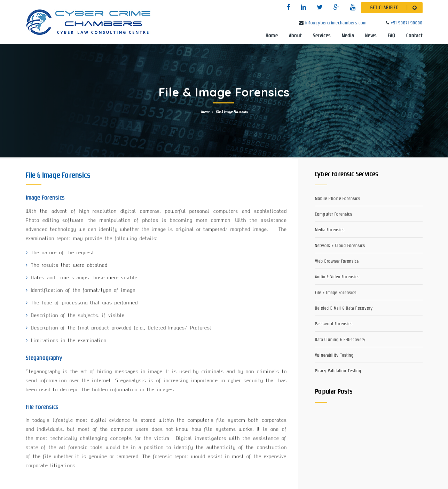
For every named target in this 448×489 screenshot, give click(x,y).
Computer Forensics (334, 214)
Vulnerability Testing (334, 355)
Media (348, 36)
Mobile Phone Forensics (338, 199)
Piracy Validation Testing (338, 371)
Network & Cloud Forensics (340, 246)
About (295, 36)
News (371, 36)
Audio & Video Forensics (337, 277)
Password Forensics (334, 324)
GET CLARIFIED (395, 8)
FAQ (391, 36)
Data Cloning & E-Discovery (340, 340)
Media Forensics (330, 230)
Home (272, 36)
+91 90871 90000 (407, 23)
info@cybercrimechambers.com (336, 23)
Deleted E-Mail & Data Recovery (344, 308)
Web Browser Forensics (337, 261)
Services (322, 36)
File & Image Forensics (336, 293)
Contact (414, 36)
